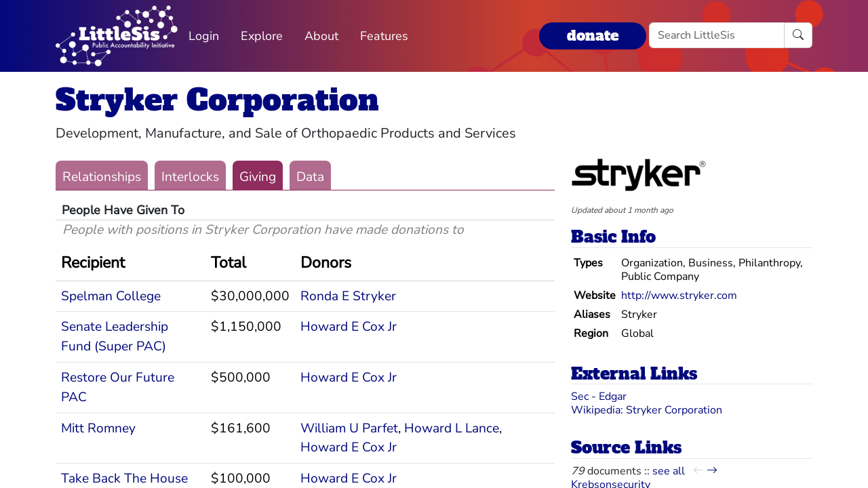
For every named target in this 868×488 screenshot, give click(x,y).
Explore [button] (262, 36)
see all (669, 471)
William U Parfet (349, 428)
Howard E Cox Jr (349, 327)
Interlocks (190, 177)
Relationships (102, 177)
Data (310, 177)
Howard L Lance (452, 428)
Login (204, 36)
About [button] (321, 36)
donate (593, 36)
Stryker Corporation (217, 100)
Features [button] (384, 36)
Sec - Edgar (599, 396)
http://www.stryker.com (679, 296)
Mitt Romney (98, 428)
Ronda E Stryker (348, 296)
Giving (258, 177)
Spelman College (111, 296)
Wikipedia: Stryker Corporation (647, 410)
